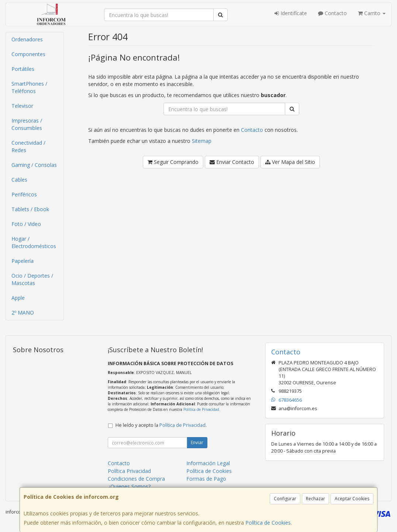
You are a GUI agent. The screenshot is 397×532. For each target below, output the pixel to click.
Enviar (197, 442)
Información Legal (208, 463)
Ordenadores (27, 39)
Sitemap (202, 141)
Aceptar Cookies (352, 499)
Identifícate (291, 13)
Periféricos (24, 194)
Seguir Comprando (173, 162)
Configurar (285, 499)
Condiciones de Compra (136, 479)
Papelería (23, 261)
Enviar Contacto (232, 162)
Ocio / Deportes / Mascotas (32, 279)
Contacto (332, 13)
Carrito (372, 13)
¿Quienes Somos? (129, 486)
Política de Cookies (268, 523)
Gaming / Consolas (34, 165)
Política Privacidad (129, 471)
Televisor (22, 106)
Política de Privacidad (201, 409)
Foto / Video (26, 224)
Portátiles (23, 69)
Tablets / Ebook (30, 209)
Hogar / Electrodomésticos (34, 242)
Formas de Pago (206, 479)
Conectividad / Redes (28, 146)
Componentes (28, 54)
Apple (18, 298)
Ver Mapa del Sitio (290, 162)
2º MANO (23, 313)
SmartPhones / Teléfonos (29, 87)
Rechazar (315, 499)
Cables (19, 180)
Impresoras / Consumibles (27, 124)
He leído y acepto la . (161, 425)
